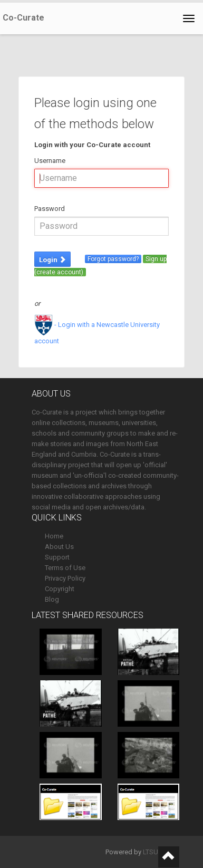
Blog (52, 599)
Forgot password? (113, 259)
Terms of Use (65, 568)
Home (54, 536)
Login (52, 260)
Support (57, 557)
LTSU (151, 852)
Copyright (60, 589)
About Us (59, 547)
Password (50, 209)
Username (50, 161)
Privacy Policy (65, 578)
